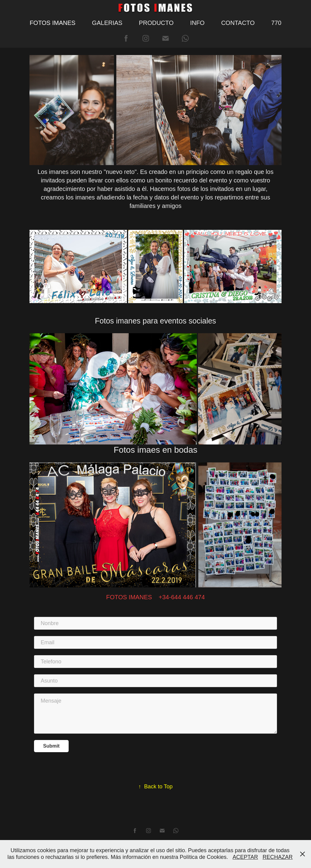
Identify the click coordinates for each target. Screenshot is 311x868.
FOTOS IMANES (53, 23)
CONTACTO (238, 23)
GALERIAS (107, 23)
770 (276, 23)
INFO (197, 23)
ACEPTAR (245, 857)
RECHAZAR (278, 857)
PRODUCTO (156, 23)
